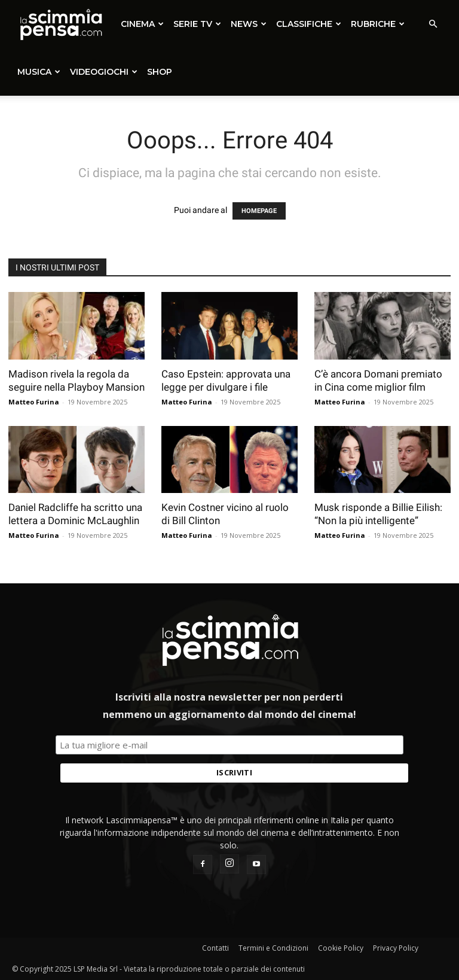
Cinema (142, 24)
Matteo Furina (34, 402)
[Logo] (61, 24)
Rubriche (378, 24)
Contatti (215, 948)
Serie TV (197, 24)
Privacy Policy (396, 948)
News (249, 24)
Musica (39, 72)
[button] (433, 24)
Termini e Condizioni (273, 948)
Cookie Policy (341, 948)
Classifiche (309, 24)
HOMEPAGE (259, 211)
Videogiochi (104, 72)
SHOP (160, 72)
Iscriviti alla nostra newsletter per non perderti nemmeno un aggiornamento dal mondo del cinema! (229, 706)
